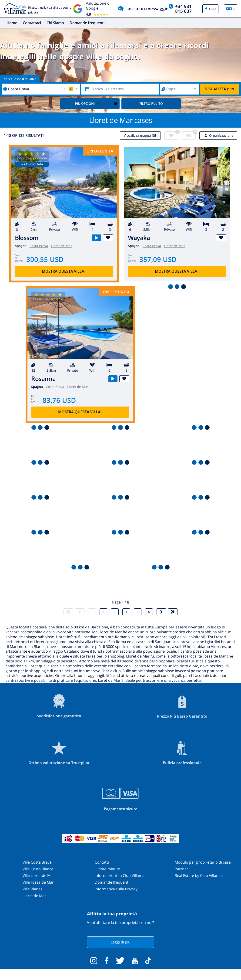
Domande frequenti (87, 23)
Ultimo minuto (107, 869)
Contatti (102, 862)
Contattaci (32, 23)
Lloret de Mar (61, 246)
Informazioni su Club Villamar (120, 875)
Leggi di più (121, 942)
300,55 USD (45, 259)
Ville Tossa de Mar (38, 882)
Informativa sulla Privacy (116, 889)
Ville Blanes (32, 889)
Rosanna (43, 379)
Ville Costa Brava (37, 862)
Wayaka (139, 238)
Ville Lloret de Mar (38, 875)
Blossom (27, 238)
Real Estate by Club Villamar (199, 875)
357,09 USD (158, 259)
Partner (181, 869)
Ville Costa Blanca (38, 869)
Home (12, 23)
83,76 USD (59, 400)
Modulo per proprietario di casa (203, 862)
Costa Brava (39, 246)
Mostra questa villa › (64, 271)
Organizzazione (218, 135)
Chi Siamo (55, 23)
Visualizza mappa (140, 135)
